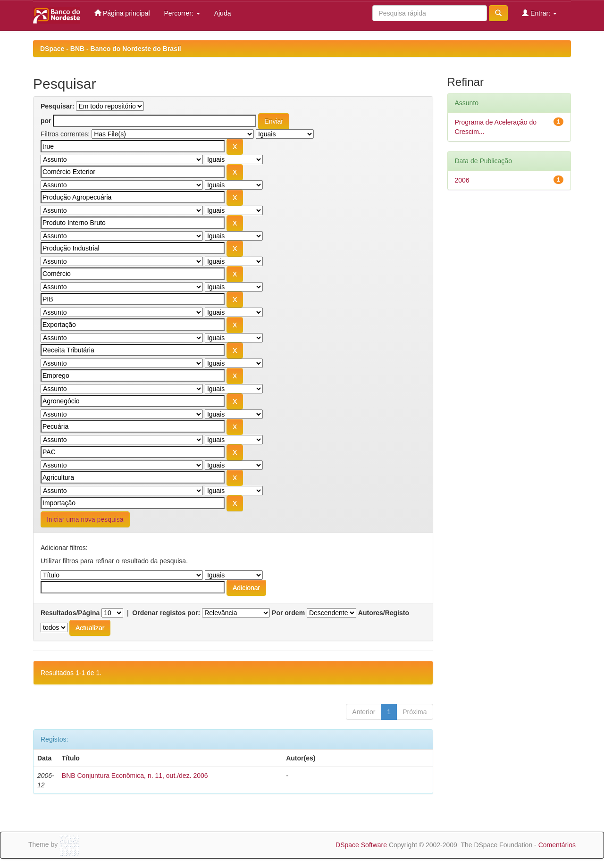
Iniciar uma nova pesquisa (85, 519)
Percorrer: (182, 13)
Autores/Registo (384, 613)
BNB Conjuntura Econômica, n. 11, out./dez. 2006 (135, 776)
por (46, 121)
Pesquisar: (58, 106)
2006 (462, 180)
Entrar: (539, 13)
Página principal (122, 13)
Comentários (557, 845)
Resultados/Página (70, 613)
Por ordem (288, 613)
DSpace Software (361, 845)
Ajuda (223, 13)
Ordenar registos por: (166, 613)
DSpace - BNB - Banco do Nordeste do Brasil (111, 49)
